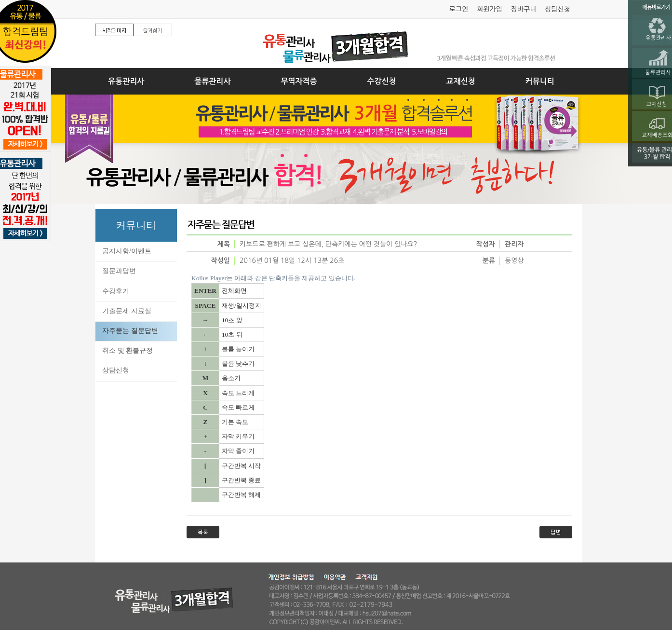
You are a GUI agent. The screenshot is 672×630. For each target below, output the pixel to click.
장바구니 (524, 9)
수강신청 (382, 81)
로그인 (459, 9)
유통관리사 (126, 81)
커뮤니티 (540, 81)
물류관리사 (212, 81)
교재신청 (461, 81)
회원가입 (490, 9)
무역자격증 (299, 81)
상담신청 (558, 9)
